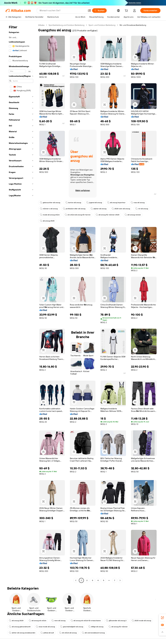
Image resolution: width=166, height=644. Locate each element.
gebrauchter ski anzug (50, 203)
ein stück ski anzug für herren (78, 215)
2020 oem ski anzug (121, 209)
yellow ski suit (47, 633)
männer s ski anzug (49, 209)
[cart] (127, 11)
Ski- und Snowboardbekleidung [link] (133, 25)
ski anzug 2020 (47, 221)
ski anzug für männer (118, 627)
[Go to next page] (120, 580)
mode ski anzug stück (50, 215)
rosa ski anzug (138, 203)
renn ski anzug (58, 621)
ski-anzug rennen (133, 215)
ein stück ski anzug (68, 633)
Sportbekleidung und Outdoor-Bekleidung (66, 25)
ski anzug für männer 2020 (108, 215)
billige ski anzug (96, 627)
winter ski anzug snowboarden (22, 633)
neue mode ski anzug (45, 627)
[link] (162, 618)
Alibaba (41, 25)
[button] (89, 11)
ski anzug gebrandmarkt (20, 627)
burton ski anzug (73, 203)
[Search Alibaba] (63, 11)
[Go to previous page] (76, 580)
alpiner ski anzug (98, 209)
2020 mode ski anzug (141, 621)
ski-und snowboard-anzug (93, 633)
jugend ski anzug (94, 203)
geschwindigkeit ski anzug (72, 627)
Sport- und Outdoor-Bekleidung (102, 25)
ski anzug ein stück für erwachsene (86, 621)
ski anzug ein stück (37, 621)
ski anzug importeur (116, 203)
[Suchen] (99, 11)
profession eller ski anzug (74, 209)
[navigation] (21, 303)
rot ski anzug (142, 209)
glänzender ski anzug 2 (116, 621)
